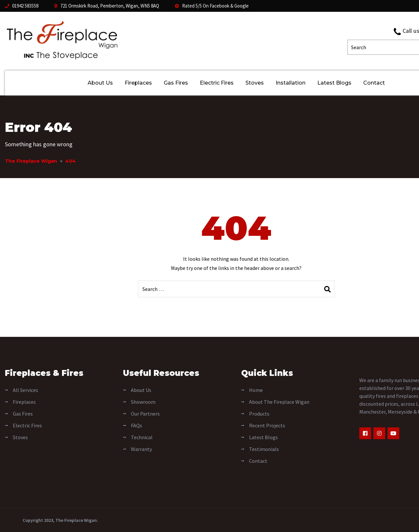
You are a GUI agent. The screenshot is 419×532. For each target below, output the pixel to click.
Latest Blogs (334, 83)
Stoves (255, 83)
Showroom (143, 402)
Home (256, 390)
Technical (142, 437)
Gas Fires (176, 83)
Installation (291, 83)
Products (259, 414)
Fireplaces (138, 83)
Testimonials (264, 449)
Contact (374, 83)
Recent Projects (267, 425)
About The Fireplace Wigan (279, 402)
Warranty (141, 449)
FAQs (136, 425)
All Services (25, 390)
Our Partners (145, 414)
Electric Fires (217, 83)
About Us (100, 83)
